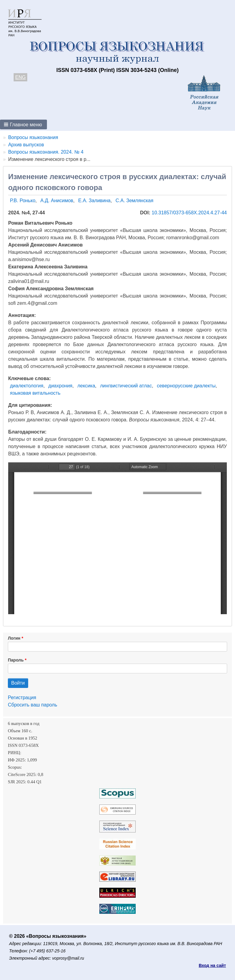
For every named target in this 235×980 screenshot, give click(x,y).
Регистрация (22, 698)
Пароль (16, 660)
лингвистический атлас (126, 386)
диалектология (27, 386)
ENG (20, 77)
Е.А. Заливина (94, 201)
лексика (86, 386)
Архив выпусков (26, 145)
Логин (14, 638)
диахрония (60, 386)
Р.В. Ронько (23, 201)
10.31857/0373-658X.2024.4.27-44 (189, 213)
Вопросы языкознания (33, 137)
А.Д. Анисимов (57, 201)
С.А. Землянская (134, 201)
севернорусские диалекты (186, 386)
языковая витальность (35, 393)
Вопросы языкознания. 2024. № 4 (46, 152)
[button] (23, 124)
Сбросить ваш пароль (33, 705)
